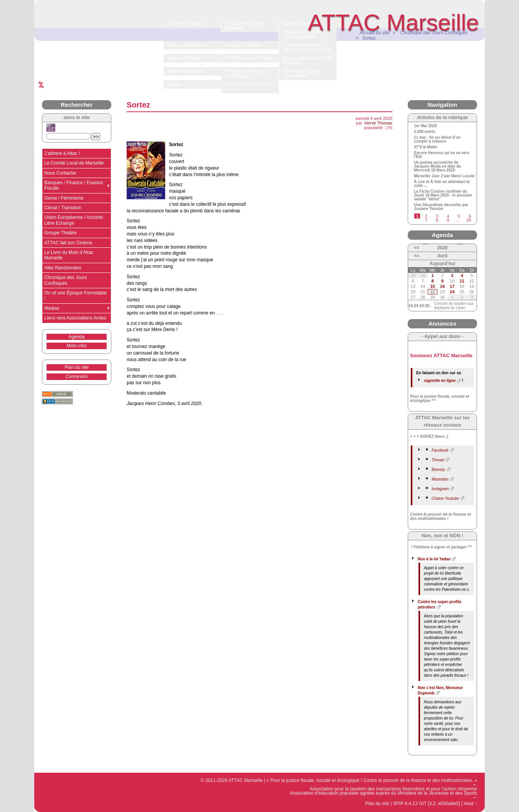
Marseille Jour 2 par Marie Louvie (444, 176)
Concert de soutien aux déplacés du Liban (454, 306)
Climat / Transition (63, 208)
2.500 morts (425, 132)
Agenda (76, 337)
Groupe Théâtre (61, 233)
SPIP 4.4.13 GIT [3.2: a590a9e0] (427, 804)
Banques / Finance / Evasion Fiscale (74, 185)
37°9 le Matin (426, 147)
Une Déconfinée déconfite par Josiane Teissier (441, 207)
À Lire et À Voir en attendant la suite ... (442, 184)
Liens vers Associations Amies (75, 318)
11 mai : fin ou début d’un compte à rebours (437, 140)
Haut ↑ (470, 804)
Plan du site (77, 367)
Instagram (440, 489)
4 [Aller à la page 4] (448, 216)
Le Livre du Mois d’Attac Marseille (69, 255)
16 (442, 286)
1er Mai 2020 (425, 126)
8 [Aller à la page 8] (437, 220)
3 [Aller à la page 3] (437, 216)
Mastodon (440, 479)
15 (432, 286)
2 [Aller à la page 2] (426, 216)
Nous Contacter (60, 173)
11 (462, 281)
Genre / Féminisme (64, 198)
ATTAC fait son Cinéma (68, 243)
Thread (438, 460)
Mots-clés (76, 346)
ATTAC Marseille (394, 23)
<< (417, 248)
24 (452, 292)
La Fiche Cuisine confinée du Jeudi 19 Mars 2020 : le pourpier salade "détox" (443, 195)
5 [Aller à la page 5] (459, 216)
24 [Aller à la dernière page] (469, 220)
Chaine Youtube (445, 498)
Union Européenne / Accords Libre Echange (74, 220)
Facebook (440, 450)
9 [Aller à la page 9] (448, 220)
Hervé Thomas (378, 123)
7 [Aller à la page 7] (426, 220)
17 (452, 286)
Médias (52, 308)
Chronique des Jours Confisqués (66, 280)
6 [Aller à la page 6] (470, 216)
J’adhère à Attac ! (62, 153)
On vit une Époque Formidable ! (76, 296)
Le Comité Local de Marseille (74, 163)
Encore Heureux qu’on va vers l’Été (442, 155)
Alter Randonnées (63, 268)
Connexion (76, 377)
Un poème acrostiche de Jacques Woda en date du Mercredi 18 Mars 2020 (438, 166)
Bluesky (438, 470)
